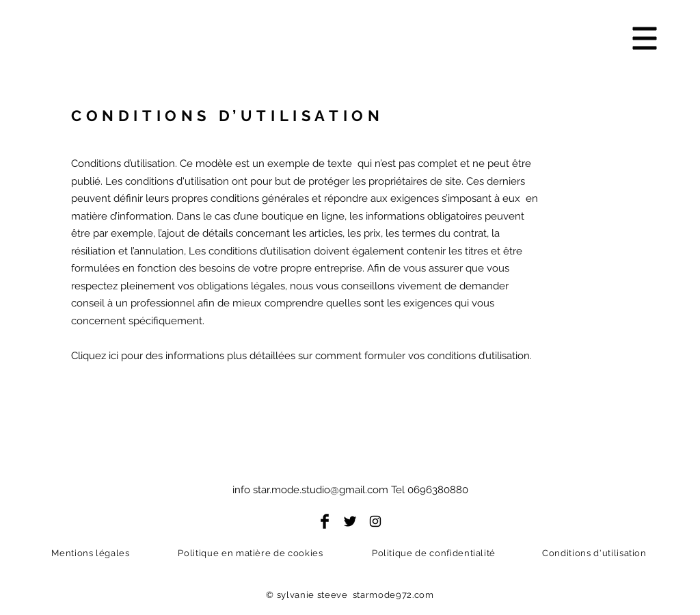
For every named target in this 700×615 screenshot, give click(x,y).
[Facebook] (325, 521)
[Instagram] (375, 521)
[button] (645, 39)
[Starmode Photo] (245, 48)
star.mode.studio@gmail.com (321, 490)
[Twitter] (350, 521)
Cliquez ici (95, 356)
